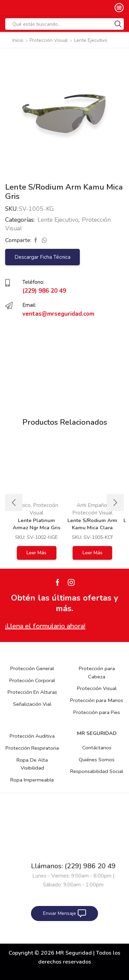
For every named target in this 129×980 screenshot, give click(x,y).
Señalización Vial (32, 704)
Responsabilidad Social (97, 771)
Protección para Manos (97, 700)
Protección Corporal (32, 680)
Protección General (32, 668)
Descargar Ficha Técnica (42, 257)
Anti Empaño (92, 505)
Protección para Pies (97, 712)
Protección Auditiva (32, 736)
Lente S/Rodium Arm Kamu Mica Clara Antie (92, 528)
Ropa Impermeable (32, 780)
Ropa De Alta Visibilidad (32, 764)
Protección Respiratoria (32, 748)
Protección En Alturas (32, 692)
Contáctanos (97, 748)
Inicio (18, 40)
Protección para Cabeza (97, 673)
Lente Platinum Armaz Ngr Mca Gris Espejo (37, 528)
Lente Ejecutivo (91, 40)
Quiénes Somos (97, 760)
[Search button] (118, 24)
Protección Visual (49, 40)
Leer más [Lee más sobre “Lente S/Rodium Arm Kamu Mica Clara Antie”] (93, 553)
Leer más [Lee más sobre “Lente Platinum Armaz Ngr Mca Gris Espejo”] (36, 553)
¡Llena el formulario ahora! (45, 626)
